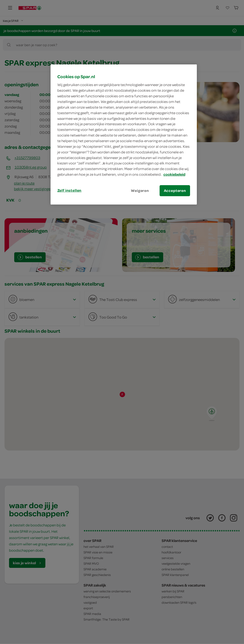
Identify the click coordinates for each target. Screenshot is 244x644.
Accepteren (175, 191)
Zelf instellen (70, 190)
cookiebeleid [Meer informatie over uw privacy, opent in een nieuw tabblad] (174, 174)
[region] (124, 134)
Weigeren (140, 191)
